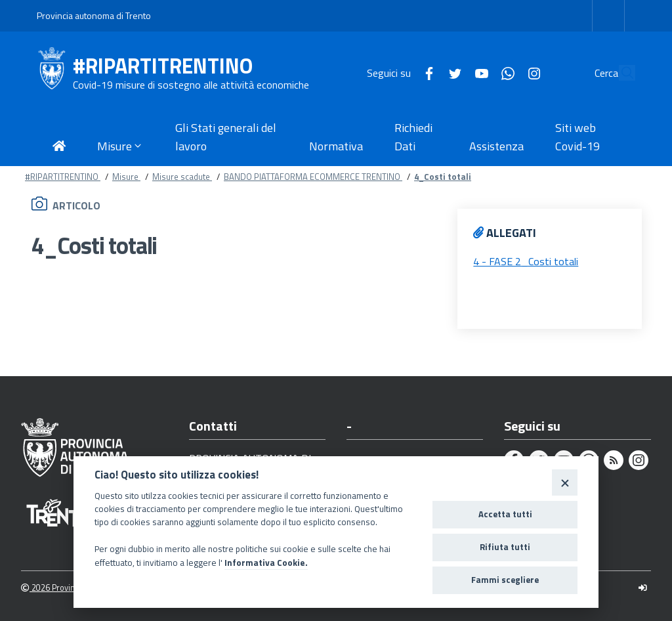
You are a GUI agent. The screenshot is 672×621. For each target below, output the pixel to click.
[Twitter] (425, 72)
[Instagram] (504, 72)
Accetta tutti (505, 514)
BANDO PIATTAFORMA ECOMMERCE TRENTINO (313, 177)
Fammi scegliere (505, 580)
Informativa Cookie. (266, 563)
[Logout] (643, 588)
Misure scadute (182, 177)
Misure (126, 177)
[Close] (565, 482)
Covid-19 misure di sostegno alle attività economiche (191, 85)
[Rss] (614, 460)
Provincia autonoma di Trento (94, 15)
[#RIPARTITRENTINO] (55, 73)
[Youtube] (451, 72)
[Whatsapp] (478, 72)
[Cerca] (619, 73)
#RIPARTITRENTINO (163, 66)
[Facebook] (399, 72)
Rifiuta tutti (505, 547)
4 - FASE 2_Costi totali (526, 261)
